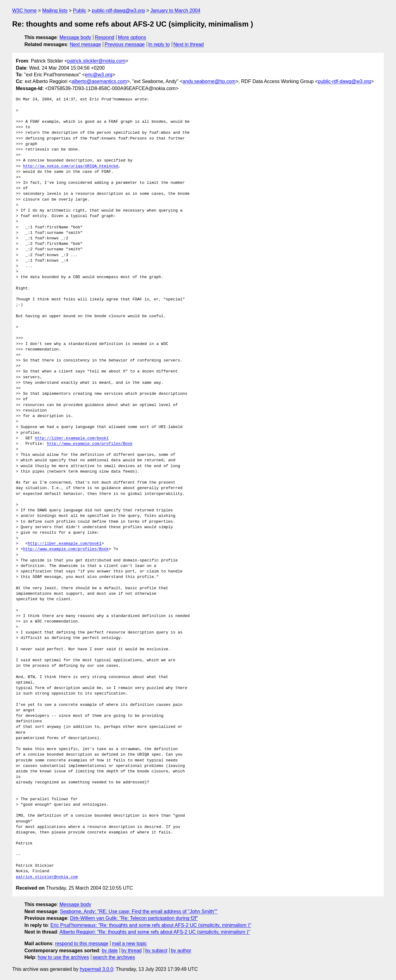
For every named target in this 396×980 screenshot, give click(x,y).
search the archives (114, 957)
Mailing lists (55, 11)
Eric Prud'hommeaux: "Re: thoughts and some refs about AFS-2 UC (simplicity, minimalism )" (151, 925)
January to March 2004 (175, 11)
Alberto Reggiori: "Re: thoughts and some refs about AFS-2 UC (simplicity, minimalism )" (155, 932)
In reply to (159, 44)
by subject (156, 951)
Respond (105, 37)
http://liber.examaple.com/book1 (72, 438)
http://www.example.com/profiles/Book (90, 444)
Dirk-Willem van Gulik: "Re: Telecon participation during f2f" (134, 918)
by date (110, 951)
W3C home (24, 11)
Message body (75, 37)
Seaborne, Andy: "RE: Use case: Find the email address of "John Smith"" (139, 911)
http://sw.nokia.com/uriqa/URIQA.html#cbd (70, 166)
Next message (85, 44)
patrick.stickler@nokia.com (96, 61)
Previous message (125, 44)
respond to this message (81, 944)
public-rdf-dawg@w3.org (118, 11)
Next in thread (189, 44)
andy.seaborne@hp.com (209, 81)
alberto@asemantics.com (99, 81)
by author (181, 951)
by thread (132, 951)
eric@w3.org (99, 75)
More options (132, 37)
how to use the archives (63, 957)
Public (80, 11)
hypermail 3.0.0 (96, 969)
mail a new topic (130, 944)
